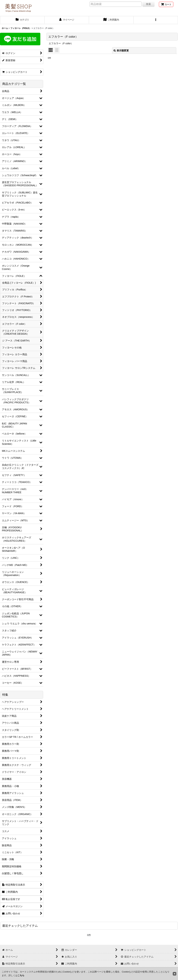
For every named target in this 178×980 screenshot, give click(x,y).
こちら (21, 975)
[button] (156, 20)
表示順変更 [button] (121, 51)
